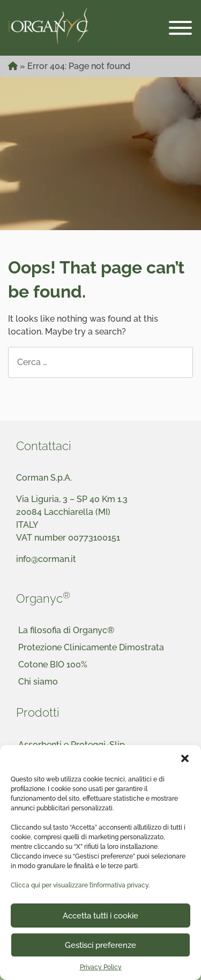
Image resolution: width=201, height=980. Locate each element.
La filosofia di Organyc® (66, 630)
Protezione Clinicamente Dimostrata (91, 647)
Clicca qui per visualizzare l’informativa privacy (80, 885)
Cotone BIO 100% (53, 664)
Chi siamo (38, 682)
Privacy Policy (101, 967)
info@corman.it (46, 559)
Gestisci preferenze (100, 945)
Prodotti (38, 712)
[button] (185, 758)
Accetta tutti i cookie (100, 916)
